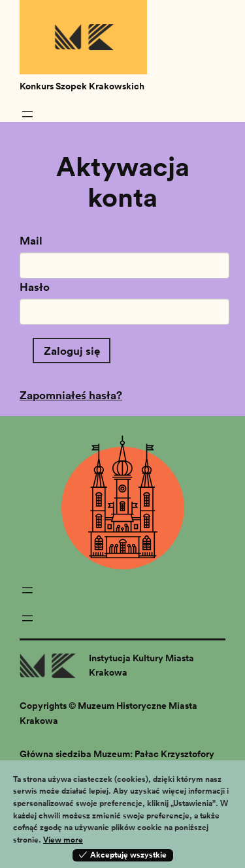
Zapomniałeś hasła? (71, 395)
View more (63, 840)
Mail (31, 240)
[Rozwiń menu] (27, 114)
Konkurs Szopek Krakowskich (82, 86)
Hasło (35, 287)
